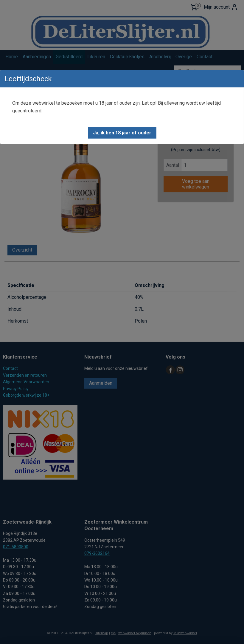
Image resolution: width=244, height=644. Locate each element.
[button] (122, 133)
